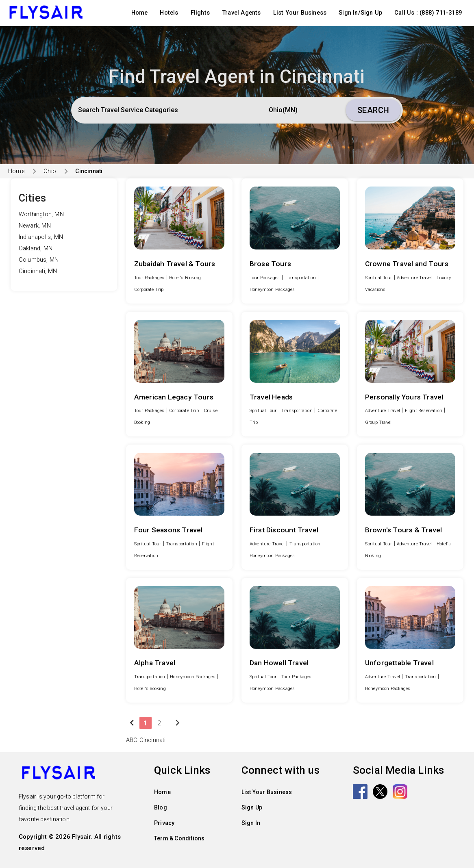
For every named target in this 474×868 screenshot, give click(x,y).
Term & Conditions (179, 838)
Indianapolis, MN (41, 237)
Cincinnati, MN (38, 271)
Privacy (164, 823)
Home (140, 13)
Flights (200, 13)
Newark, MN (35, 226)
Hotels (169, 13)
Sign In (251, 823)
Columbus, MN (39, 260)
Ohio (50, 171)
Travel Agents (241, 13)
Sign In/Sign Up (360, 13)
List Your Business (300, 13)
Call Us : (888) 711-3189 (428, 13)
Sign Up (252, 807)
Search (373, 110)
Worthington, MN (41, 214)
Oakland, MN (36, 248)
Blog (161, 807)
